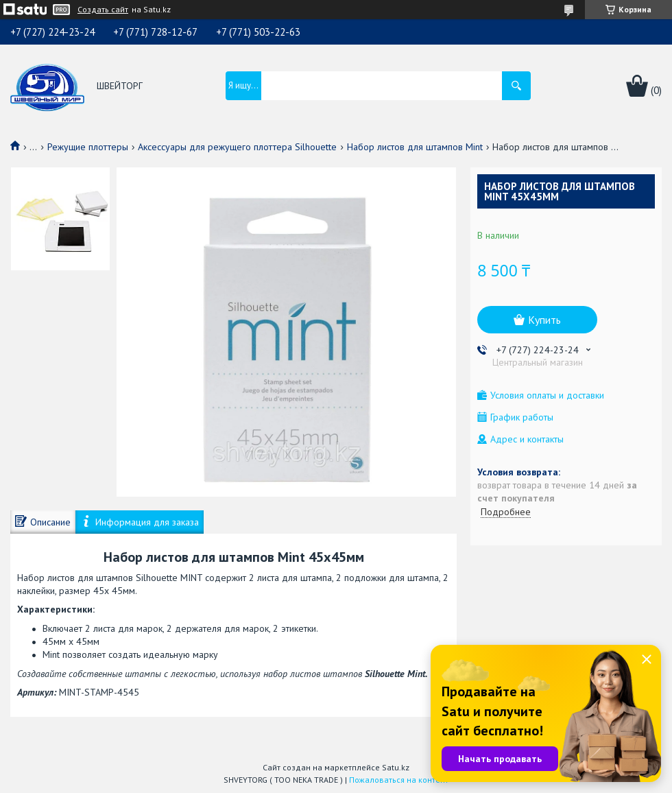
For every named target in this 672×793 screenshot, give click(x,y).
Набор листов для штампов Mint (415, 147)
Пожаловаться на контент (399, 780)
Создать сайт (103, 10)
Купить (544, 320)
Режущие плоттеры (88, 147)
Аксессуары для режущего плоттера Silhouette (237, 147)
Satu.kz (396, 767)
